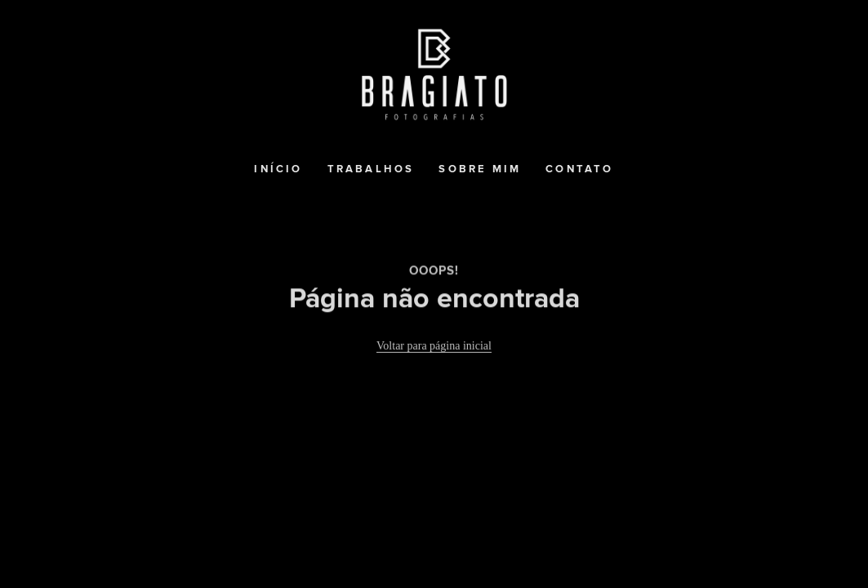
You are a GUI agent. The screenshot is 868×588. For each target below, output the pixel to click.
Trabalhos (371, 169)
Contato (579, 169)
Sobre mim (480, 169)
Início (278, 169)
